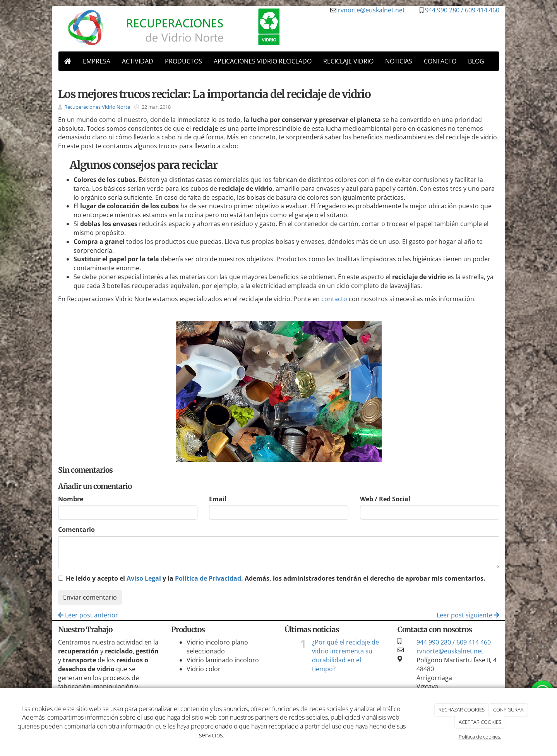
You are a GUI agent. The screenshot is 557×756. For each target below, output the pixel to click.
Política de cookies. (480, 737)
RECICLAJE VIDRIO (348, 61)
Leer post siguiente (468, 615)
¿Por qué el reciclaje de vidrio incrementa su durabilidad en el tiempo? (345, 656)
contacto (334, 299)
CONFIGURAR (508, 710)
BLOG (476, 61)
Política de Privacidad (208, 578)
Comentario (76, 530)
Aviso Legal (144, 578)
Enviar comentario (90, 597)
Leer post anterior (88, 615)
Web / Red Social (385, 499)
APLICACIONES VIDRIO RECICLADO (263, 61)
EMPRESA (97, 61)
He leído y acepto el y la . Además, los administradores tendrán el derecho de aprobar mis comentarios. (276, 578)
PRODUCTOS (183, 61)
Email (218, 499)
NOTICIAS (399, 61)
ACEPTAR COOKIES (480, 722)
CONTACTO (440, 61)
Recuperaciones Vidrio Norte (97, 107)
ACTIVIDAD (138, 61)
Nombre (71, 499)
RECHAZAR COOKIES (462, 710)
